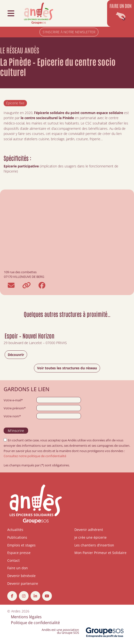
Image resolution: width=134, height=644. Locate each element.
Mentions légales (26, 617)
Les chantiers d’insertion (94, 545)
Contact (13, 560)
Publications (17, 537)
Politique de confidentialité (35, 623)
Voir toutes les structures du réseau (67, 368)
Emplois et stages (21, 545)
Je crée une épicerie (91, 537)
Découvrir (16, 355)
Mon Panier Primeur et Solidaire (100, 553)
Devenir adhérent (89, 530)
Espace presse (19, 553)
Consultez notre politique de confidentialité (35, 456)
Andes (16, 611)
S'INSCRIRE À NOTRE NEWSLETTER (69, 32)
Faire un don (18, 568)
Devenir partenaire (23, 583)
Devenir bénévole (21, 576)
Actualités (15, 530)
